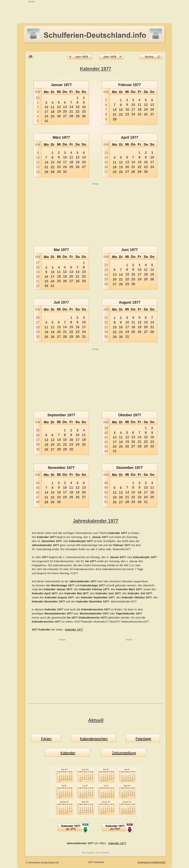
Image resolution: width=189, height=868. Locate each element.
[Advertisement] (94, 11)
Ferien (46, 739)
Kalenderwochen (94, 739)
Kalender (68, 753)
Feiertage (144, 739)
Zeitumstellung (124, 753)
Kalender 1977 (74, 629)
